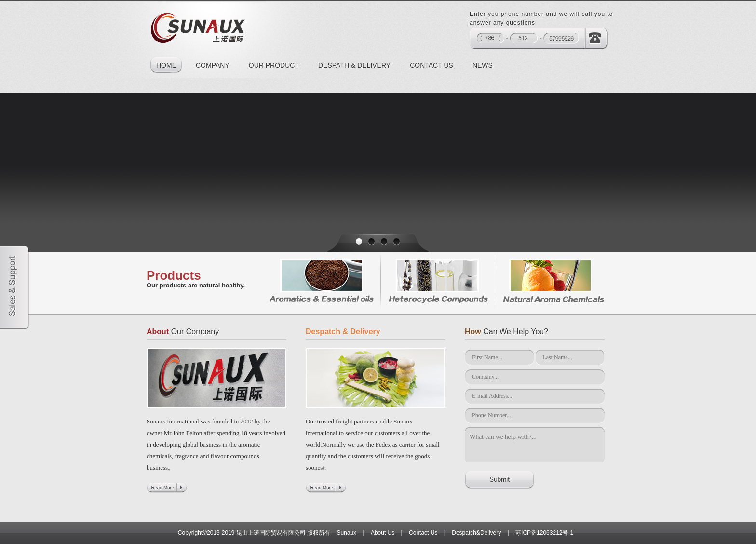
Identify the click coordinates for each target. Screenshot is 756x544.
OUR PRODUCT (274, 65)
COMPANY (213, 65)
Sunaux (346, 533)
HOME (166, 65)
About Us (383, 533)
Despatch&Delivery (476, 533)
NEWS (483, 65)
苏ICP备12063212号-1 (544, 533)
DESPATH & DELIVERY (354, 65)
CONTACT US (432, 65)
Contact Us (423, 533)
